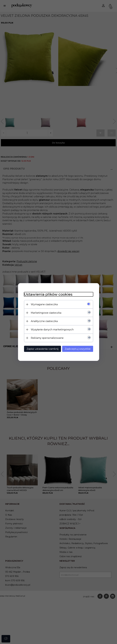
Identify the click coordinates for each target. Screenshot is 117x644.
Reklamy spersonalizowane (47, 338)
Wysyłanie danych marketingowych (52, 330)
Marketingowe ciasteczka (46, 313)
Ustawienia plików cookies (48, 294)
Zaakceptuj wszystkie (78, 349)
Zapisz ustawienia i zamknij (43, 349)
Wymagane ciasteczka (44, 304)
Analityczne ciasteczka (44, 321)
